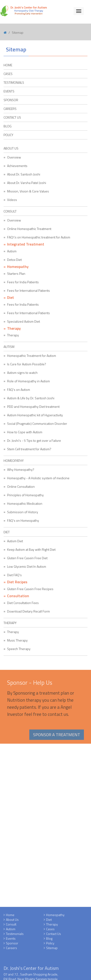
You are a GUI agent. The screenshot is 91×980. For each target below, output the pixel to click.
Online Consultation (21, 486)
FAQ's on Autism (19, 390)
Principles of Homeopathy (25, 495)
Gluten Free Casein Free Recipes (30, 589)
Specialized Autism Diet (24, 321)
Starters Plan (16, 273)
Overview (14, 157)
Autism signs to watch (22, 373)
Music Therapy (17, 640)
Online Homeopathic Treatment (29, 229)
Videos (12, 200)
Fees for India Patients (23, 282)
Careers (10, 109)
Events (11, 940)
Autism (12, 251)
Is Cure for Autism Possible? (27, 364)
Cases (50, 930)
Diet (49, 921)
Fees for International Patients (28, 290)
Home (10, 916)
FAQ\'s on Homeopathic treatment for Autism (39, 237)
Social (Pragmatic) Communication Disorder (37, 423)
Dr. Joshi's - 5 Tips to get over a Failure (34, 440)
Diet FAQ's (14, 575)
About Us (12, 921)
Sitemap (52, 949)
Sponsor (12, 945)
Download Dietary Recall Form (28, 611)
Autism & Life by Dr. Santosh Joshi (31, 398)
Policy (8, 135)
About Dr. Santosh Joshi (24, 174)
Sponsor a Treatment (57, 736)
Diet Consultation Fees (23, 603)
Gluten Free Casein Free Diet (27, 558)
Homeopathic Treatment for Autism (32, 356)
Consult (11, 926)
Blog (8, 126)
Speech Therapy (19, 649)
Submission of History (23, 512)
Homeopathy (55, 916)
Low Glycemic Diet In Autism (27, 566)
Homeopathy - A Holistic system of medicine (38, 478)
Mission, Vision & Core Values (28, 191)
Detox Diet (14, 260)
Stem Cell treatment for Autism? (29, 449)
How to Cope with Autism (25, 432)
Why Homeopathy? (21, 469)
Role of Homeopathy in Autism (28, 381)
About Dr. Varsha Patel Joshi (27, 183)
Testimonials (15, 935)
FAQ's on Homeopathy (23, 520)
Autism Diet (15, 541)
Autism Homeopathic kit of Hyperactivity (35, 415)
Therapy (13, 335)
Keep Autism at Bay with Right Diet (31, 549)
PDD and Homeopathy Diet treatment (33, 407)
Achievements (17, 166)
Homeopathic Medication (25, 503)
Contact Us (12, 117)
